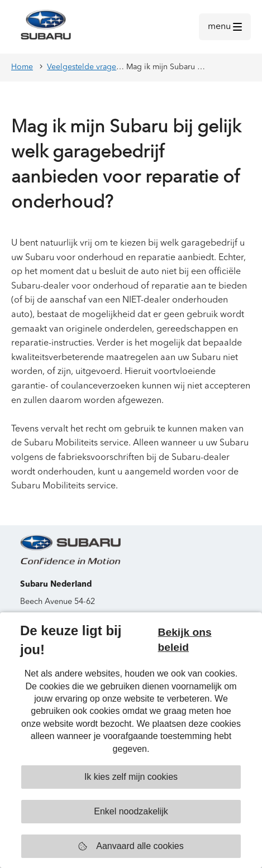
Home (22, 67)
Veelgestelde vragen (84, 67)
